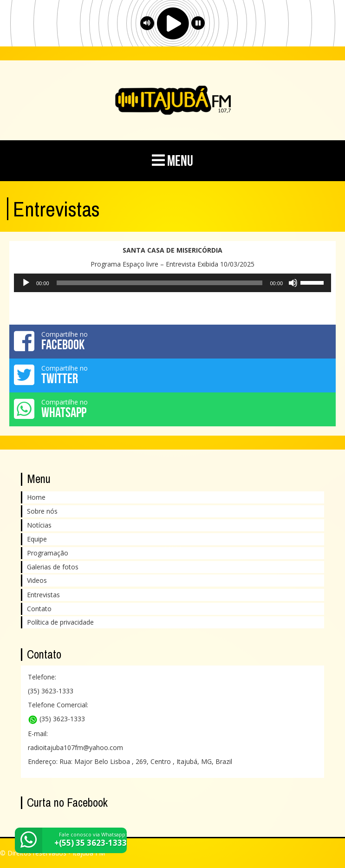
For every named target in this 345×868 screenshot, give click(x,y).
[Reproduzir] (26, 283)
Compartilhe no (172, 341)
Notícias (39, 525)
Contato (39, 609)
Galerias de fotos (53, 567)
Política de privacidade (60, 622)
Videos (37, 580)
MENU (172, 160)
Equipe (37, 539)
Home (36, 497)
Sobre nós (42, 511)
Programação (48, 553)
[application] (172, 283)
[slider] (160, 283)
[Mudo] (293, 283)
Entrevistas (43, 595)
